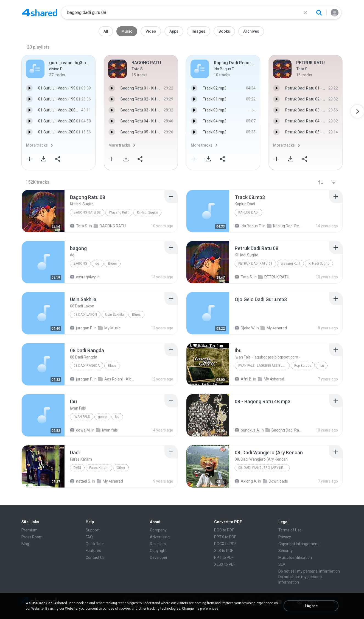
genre (102, 417)
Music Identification (295, 558)
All (106, 31)
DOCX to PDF (225, 544)
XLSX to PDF (225, 564)
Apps (174, 31)
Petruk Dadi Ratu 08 (255, 264)
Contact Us (95, 558)
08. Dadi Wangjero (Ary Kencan (264, 468)
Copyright (158, 551)
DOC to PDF (224, 530)
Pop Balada (303, 366)
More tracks (37, 145)
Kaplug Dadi (248, 212)
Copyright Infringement (299, 544)
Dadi (77, 468)
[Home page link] (40, 13)
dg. (98, 264)
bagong (80, 264)
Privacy (285, 537)
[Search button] (319, 13)
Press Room (32, 537)
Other (121, 468)
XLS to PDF (224, 551)
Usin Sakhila (114, 315)
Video (151, 31)
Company (158, 530)
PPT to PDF (224, 558)
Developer (159, 558)
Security (285, 551)
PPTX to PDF (225, 537)
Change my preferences (200, 609)
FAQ (89, 537)
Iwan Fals (82, 417)
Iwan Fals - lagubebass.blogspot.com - (264, 366)
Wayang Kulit (119, 212)
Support (93, 530)
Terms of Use (290, 530)
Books (224, 31)
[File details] (43, 211)
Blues (113, 264)
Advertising (160, 537)
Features (93, 551)
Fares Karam (99, 468)
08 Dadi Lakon (85, 315)
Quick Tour (95, 544)
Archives (251, 31)
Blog (25, 544)
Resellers (158, 544)
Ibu (322, 366)
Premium (30, 530)
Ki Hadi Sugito (147, 212)
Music (127, 31)
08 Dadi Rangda (87, 366)
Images (198, 31)
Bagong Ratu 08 (87, 212)
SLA (282, 564)
